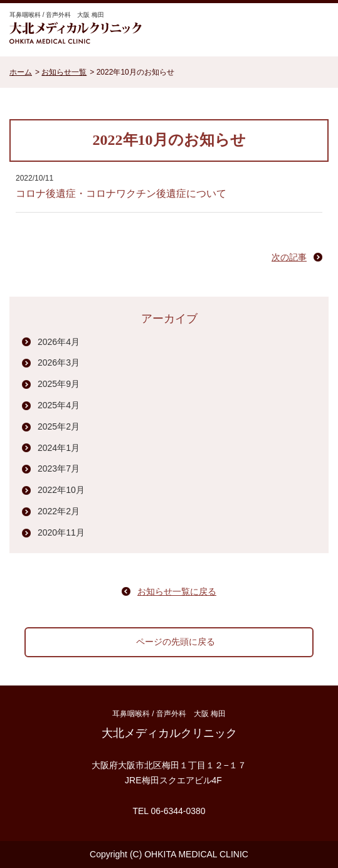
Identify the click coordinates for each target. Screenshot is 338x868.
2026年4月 (59, 342)
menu (313, 28)
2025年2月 (59, 426)
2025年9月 (59, 384)
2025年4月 (59, 405)
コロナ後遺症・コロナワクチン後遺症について (121, 193)
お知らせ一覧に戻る (177, 591)
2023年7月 (59, 468)
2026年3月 (59, 363)
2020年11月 (61, 532)
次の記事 (289, 257)
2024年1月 (59, 448)
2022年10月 (61, 490)
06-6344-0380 (178, 811)
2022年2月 (59, 511)
